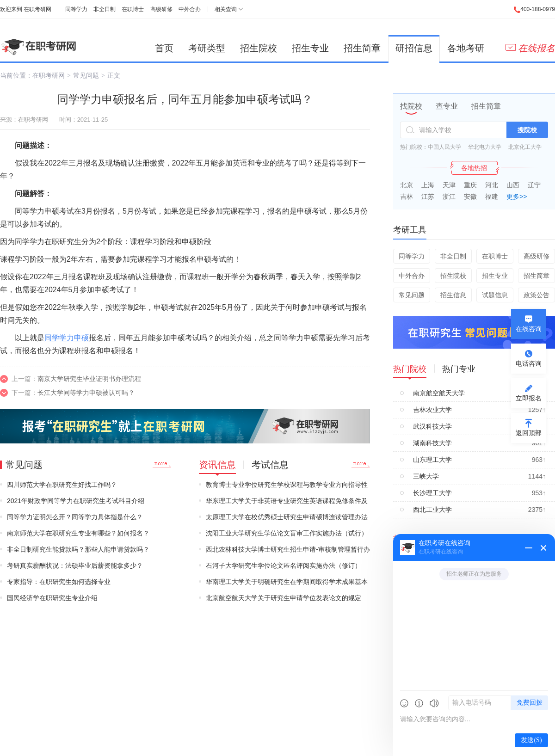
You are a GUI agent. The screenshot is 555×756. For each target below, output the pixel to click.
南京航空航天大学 (439, 393)
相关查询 (226, 9)
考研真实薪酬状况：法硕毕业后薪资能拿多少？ (75, 565)
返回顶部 (529, 433)
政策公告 (536, 295)
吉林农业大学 (432, 410)
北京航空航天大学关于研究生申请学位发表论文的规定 (284, 598)
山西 (513, 185)
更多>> (517, 197)
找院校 (411, 106)
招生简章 (362, 48)
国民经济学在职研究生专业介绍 (52, 598)
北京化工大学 (525, 147)
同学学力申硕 (67, 338)
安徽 (470, 197)
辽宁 (534, 185)
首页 (164, 48)
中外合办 (190, 9)
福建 (492, 197)
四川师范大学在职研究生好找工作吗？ (62, 485)
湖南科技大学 (432, 443)
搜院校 (527, 130)
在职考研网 (37, 9)
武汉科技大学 (432, 426)
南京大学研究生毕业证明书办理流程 (89, 379)
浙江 (449, 197)
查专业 (447, 106)
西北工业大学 (432, 510)
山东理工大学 (432, 460)
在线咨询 (529, 329)
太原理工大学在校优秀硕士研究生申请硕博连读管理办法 (287, 517)
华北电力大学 (485, 147)
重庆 (470, 185)
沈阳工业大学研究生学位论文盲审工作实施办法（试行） (287, 533)
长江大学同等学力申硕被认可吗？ (86, 393)
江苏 (428, 197)
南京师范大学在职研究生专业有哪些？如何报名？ (78, 533)
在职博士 (133, 9)
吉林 (407, 197)
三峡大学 (426, 476)
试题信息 (495, 295)
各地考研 (466, 48)
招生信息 (453, 295)
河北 (492, 185)
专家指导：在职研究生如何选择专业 (59, 582)
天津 (449, 185)
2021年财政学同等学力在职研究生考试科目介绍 (76, 501)
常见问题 (86, 75)
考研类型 (207, 48)
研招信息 (414, 48)
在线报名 (530, 48)
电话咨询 (529, 363)
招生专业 (310, 48)
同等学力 (76, 9)
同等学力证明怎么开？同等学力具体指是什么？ (75, 517)
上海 (428, 185)
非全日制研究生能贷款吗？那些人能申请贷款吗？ (78, 549)
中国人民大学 (444, 147)
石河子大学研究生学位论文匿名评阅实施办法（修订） (284, 565)
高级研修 (161, 9)
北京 (407, 185)
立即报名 (529, 398)
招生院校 (259, 48)
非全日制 (105, 9)
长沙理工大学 (432, 493)
